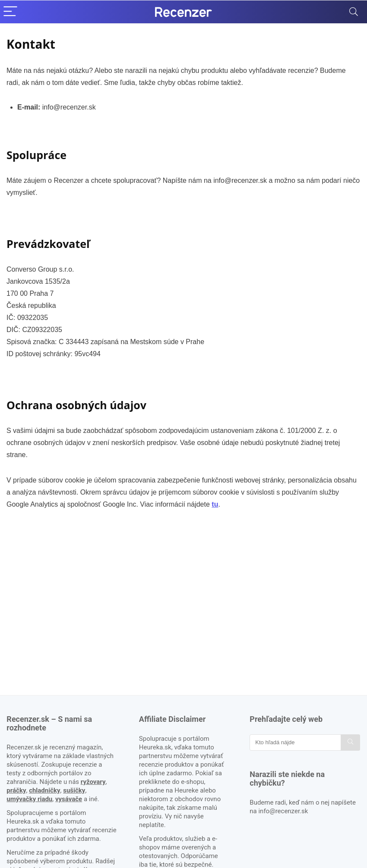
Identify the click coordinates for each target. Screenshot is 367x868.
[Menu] (10, 12)
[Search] (354, 12)
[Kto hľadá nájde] (350, 743)
